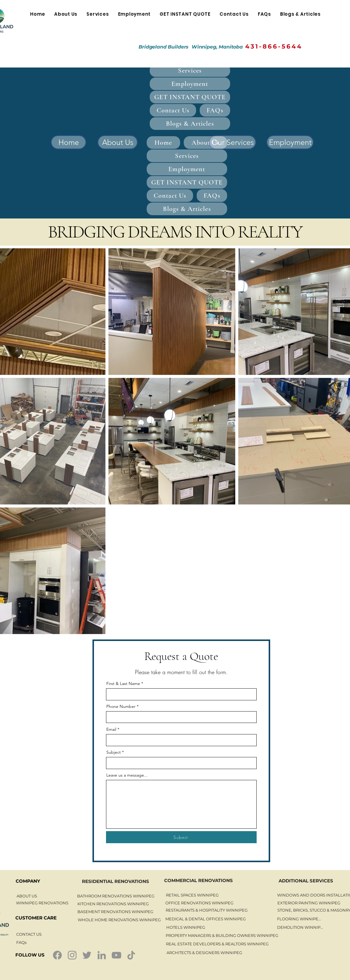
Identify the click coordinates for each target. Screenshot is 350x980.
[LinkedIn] (102, 955)
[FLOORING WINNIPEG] (299, 919)
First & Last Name (123, 683)
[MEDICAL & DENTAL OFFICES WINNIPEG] (206, 919)
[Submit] (181, 837)
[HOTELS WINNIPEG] (186, 927)
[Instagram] (72, 955)
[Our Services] (233, 142)
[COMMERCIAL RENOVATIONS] (198, 880)
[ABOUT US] (27, 896)
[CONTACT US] (29, 934)
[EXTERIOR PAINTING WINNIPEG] (309, 903)
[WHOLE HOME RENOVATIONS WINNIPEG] (119, 920)
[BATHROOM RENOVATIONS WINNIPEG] (116, 896)
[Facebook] (57, 955)
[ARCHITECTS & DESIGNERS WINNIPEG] (204, 953)
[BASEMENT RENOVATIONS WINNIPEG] (115, 912)
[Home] (69, 142)
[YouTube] (116, 955)
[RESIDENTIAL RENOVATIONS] (116, 881)
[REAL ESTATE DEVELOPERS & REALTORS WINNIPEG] (217, 944)
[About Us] (118, 142)
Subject (114, 752)
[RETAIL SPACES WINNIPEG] (192, 895)
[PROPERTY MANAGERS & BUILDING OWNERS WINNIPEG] (222, 935)
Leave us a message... (127, 775)
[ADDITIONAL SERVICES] (306, 881)
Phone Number (121, 706)
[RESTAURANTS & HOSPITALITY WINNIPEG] (207, 910)
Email (111, 729)
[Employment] (290, 142)
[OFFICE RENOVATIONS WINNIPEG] (199, 903)
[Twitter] (87, 955)
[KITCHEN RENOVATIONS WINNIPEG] (113, 904)
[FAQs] (21, 942)
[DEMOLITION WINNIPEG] (301, 927)
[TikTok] (131, 955)
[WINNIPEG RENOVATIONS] (42, 903)
